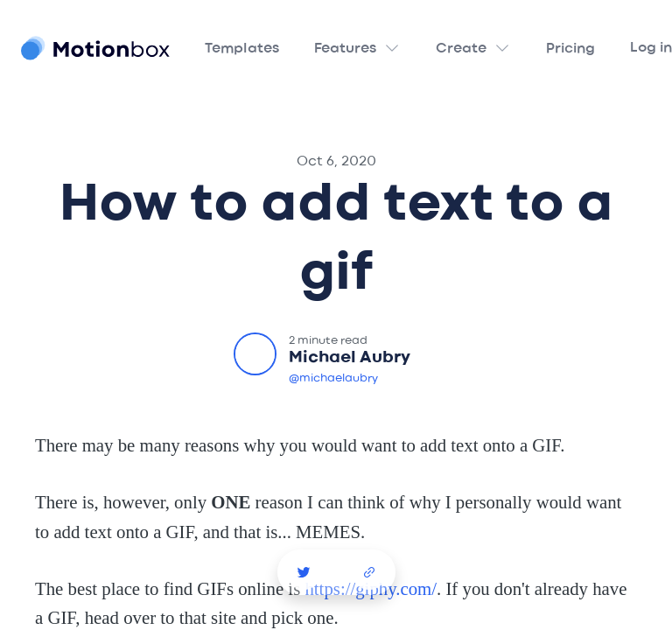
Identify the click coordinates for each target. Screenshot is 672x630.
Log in (651, 48)
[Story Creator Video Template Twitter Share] (304, 572)
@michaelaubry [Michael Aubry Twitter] (333, 378)
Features (345, 49)
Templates (242, 49)
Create (461, 49)
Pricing (570, 49)
